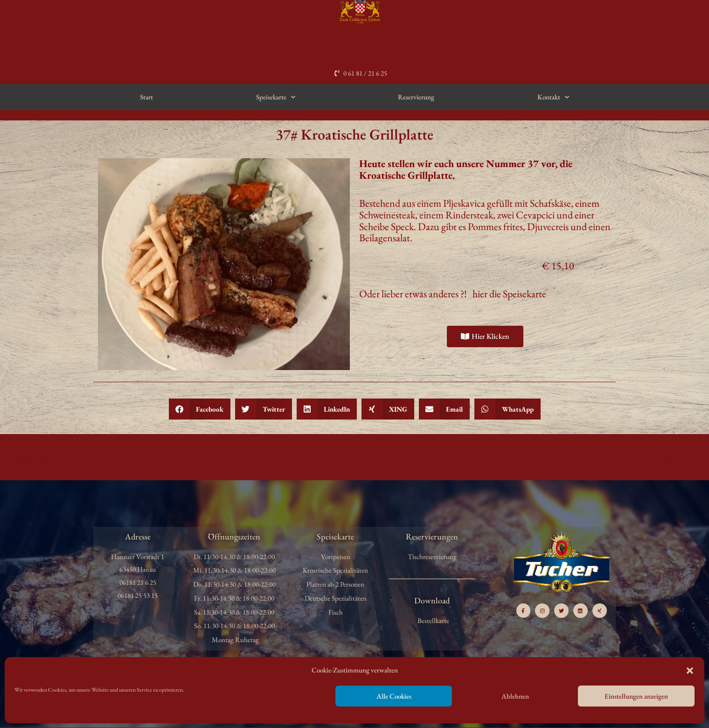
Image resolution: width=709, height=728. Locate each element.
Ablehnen (515, 696)
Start (146, 97)
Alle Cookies (394, 696)
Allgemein (28, 115)
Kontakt (553, 97)
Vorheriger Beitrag (30, 456)
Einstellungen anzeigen (636, 696)
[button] (690, 671)
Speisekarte (276, 97)
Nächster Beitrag (681, 456)
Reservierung (416, 97)
